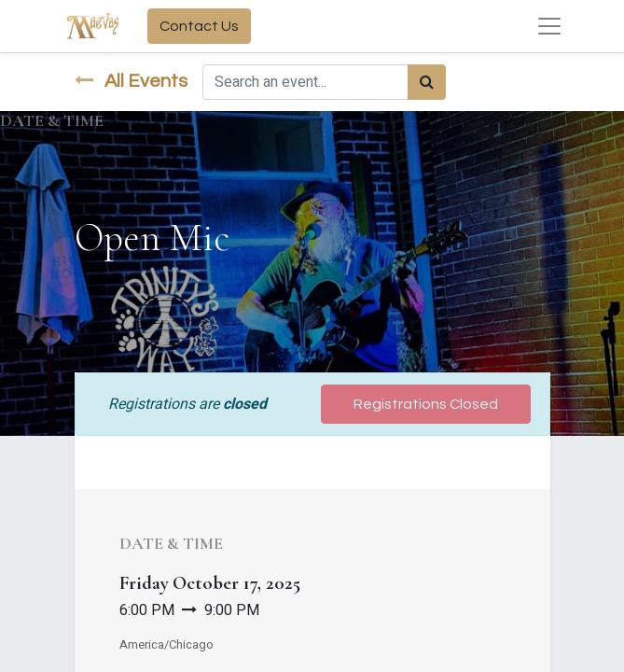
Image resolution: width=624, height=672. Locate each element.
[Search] (427, 82)
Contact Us (199, 26)
